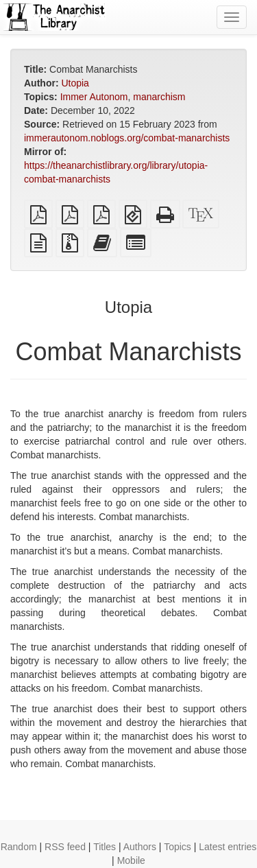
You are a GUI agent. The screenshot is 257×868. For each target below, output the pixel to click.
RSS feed (65, 847)
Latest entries (228, 847)
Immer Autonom (94, 97)
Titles (105, 847)
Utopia (75, 83)
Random (19, 847)
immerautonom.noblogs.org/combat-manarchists (127, 138)
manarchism (159, 97)
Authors (140, 847)
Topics (178, 847)
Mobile (131, 860)
